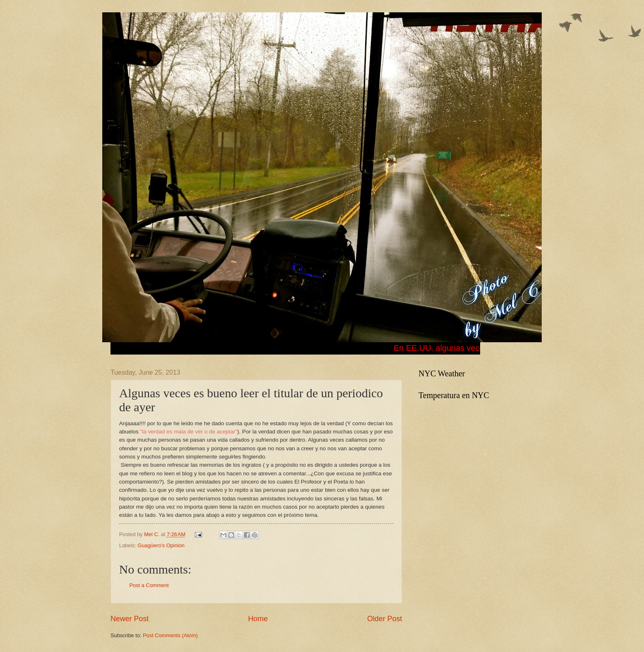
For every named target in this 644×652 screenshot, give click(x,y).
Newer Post (130, 619)
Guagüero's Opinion (161, 545)
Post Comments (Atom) (170, 635)
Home (258, 619)
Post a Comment (149, 585)
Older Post (385, 619)
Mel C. (153, 534)
